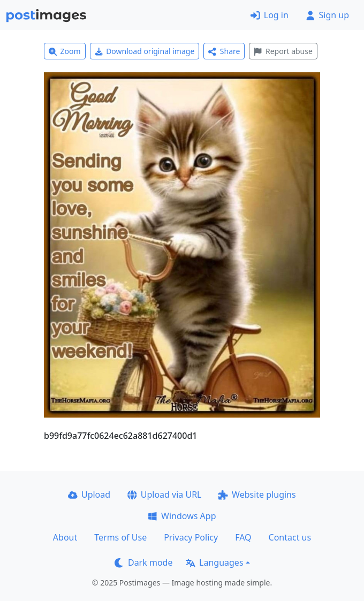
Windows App (182, 516)
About (65, 537)
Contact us (290, 537)
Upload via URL (164, 495)
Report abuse (283, 51)
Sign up (327, 15)
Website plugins (257, 495)
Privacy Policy (191, 537)
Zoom (65, 51)
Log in (270, 15)
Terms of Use (120, 537)
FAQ (243, 537)
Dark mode (143, 562)
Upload (89, 495)
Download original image (145, 51)
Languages (214, 562)
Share (224, 51)
